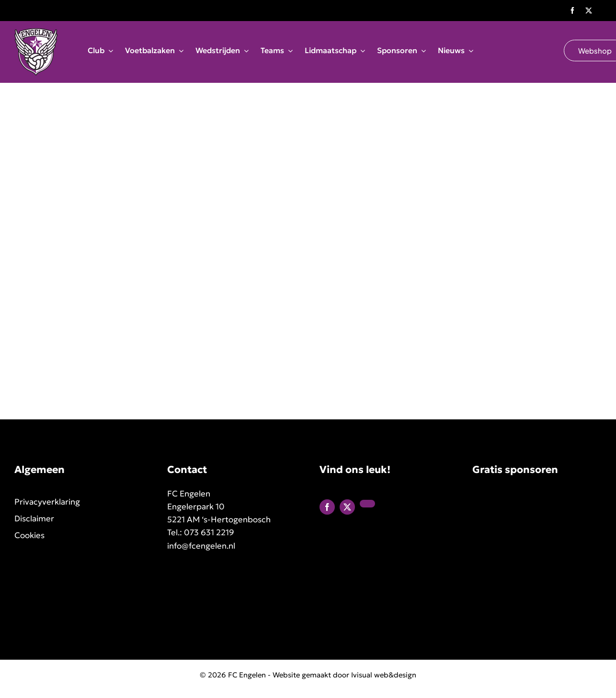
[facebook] (572, 11)
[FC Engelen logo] (36, 32)
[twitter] (589, 11)
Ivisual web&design (384, 675)
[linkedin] (367, 504)
